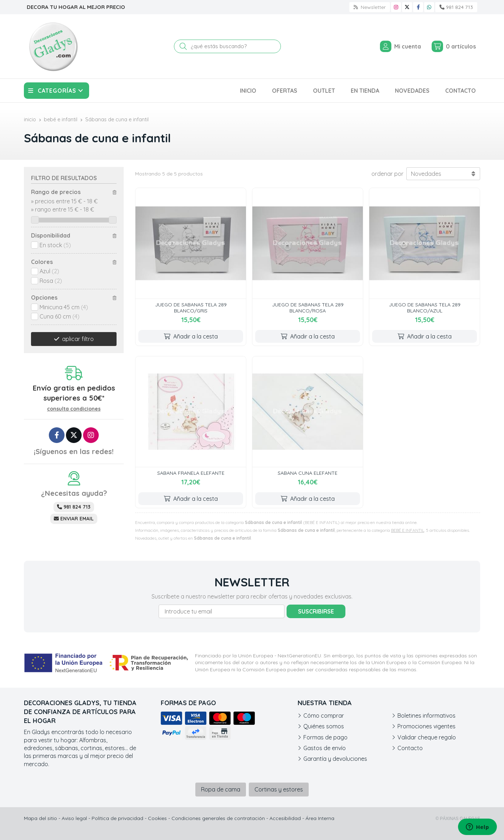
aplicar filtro (78, 339)
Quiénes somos (324, 726)
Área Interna (320, 818)
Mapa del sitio (40, 818)
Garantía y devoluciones (335, 759)
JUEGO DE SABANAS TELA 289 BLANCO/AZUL (425, 308)
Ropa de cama (221, 789)
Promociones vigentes (426, 726)
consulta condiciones (74, 409)
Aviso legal (74, 818)
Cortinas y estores (279, 789)
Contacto (410, 748)
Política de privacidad (117, 818)
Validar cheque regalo (427, 737)
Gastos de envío (325, 748)
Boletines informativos (426, 716)
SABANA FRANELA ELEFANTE (191, 473)
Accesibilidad (285, 818)
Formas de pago (325, 737)
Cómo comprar (324, 716)
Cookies (157, 818)
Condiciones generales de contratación (218, 818)
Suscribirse (316, 611)
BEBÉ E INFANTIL (408, 530)
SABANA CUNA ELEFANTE (308, 473)
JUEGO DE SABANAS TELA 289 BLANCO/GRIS (191, 308)
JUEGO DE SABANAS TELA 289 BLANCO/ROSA (308, 308)
